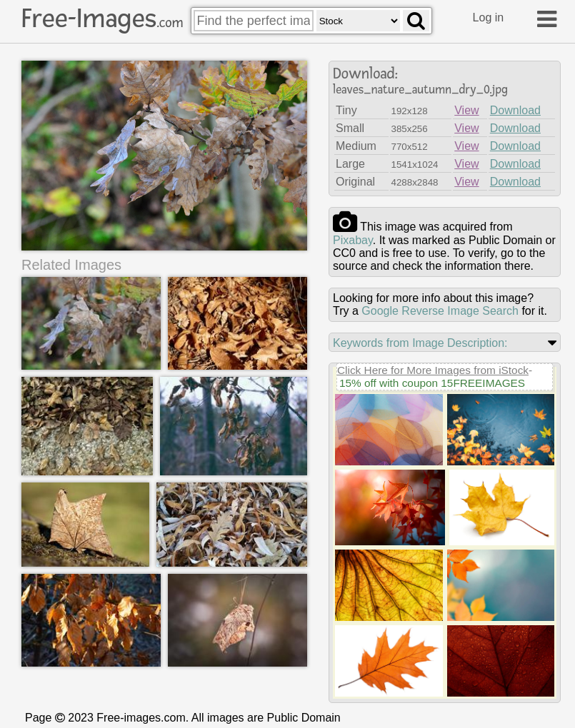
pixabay (353, 240)
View (466, 110)
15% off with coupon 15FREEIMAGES (432, 383)
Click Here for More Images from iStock (433, 370)
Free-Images (102, 19)
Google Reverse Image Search (440, 311)
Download (515, 110)
